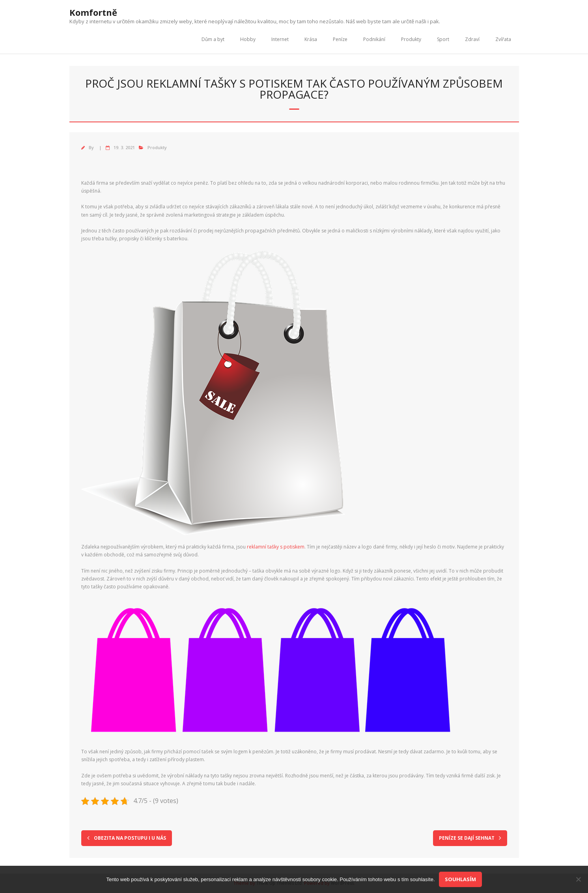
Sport (443, 39)
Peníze (340, 39)
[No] (578, 879)
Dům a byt (213, 39)
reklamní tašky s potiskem (276, 547)
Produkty (411, 39)
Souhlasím (460, 879)
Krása (311, 39)
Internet (280, 39)
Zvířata (503, 39)
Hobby (248, 39)
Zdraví (472, 39)
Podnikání (374, 39)
